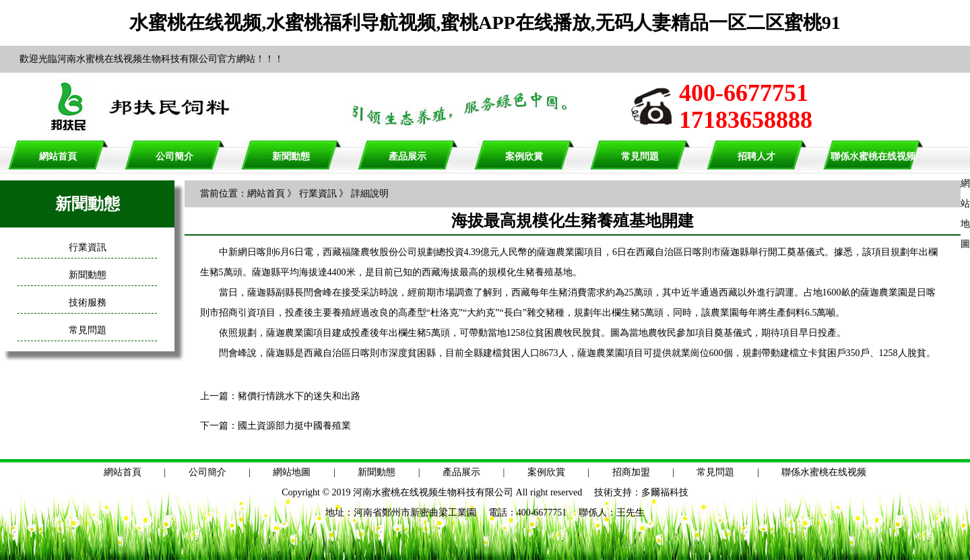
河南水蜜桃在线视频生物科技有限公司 (433, 492)
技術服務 (88, 303)
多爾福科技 (665, 492)
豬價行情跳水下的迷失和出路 (299, 396)
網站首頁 (58, 156)
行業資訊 (88, 247)
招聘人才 (756, 156)
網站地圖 (292, 472)
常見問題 (640, 156)
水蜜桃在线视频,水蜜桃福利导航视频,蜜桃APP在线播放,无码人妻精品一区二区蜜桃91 (485, 23)
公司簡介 (174, 156)
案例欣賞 (524, 156)
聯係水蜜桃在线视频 (873, 156)
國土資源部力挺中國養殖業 (294, 426)
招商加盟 (631, 472)
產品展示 (408, 156)
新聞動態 (291, 156)
